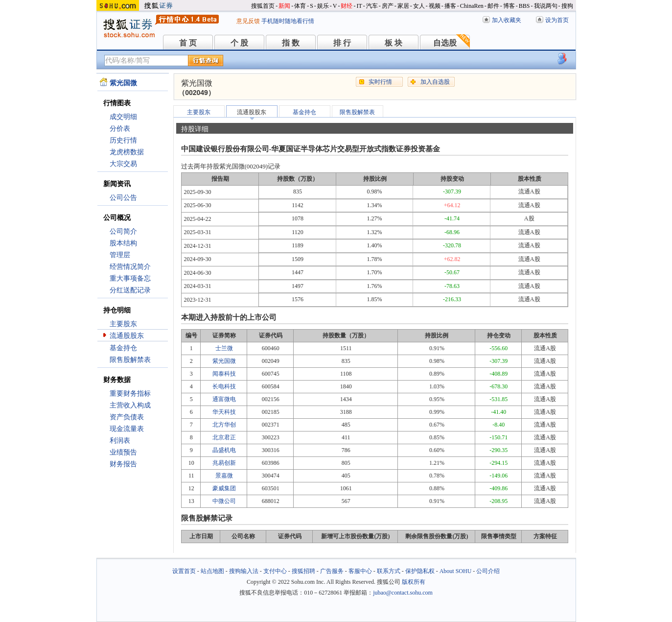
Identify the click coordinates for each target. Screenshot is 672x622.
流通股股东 (127, 336)
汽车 (372, 6)
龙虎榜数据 (127, 152)
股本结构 (123, 243)
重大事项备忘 (130, 278)
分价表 (120, 129)
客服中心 (360, 571)
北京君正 (224, 437)
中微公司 (224, 501)
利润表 (120, 441)
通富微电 (224, 399)
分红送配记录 (130, 290)
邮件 (493, 6)
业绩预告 (123, 452)
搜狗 (567, 6)
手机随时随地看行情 (288, 21)
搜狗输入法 (244, 571)
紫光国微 (224, 361)
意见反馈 (248, 21)
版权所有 (414, 582)
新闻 (284, 6)
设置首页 (184, 571)
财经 (347, 6)
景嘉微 (224, 476)
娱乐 (323, 6)
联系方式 (389, 571)
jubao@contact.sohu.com (403, 593)
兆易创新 (224, 463)
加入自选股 (435, 82)
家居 (403, 6)
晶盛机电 (224, 450)
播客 (450, 6)
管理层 (120, 255)
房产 (388, 6)
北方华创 (224, 425)
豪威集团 (224, 488)
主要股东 (123, 324)
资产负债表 (127, 417)
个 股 (239, 43)
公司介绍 (488, 571)
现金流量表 (127, 429)
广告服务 (332, 571)
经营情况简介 (130, 267)
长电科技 (224, 386)
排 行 (342, 43)
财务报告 (123, 464)
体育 (300, 6)
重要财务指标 (130, 394)
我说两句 (546, 6)
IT (359, 6)
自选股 (445, 43)
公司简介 (123, 231)
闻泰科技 (224, 374)
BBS (524, 6)
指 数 (291, 43)
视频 (435, 6)
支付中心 (275, 571)
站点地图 (212, 571)
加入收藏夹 (507, 20)
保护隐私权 (420, 571)
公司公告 (123, 198)
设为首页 (557, 20)
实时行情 (380, 82)
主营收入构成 (130, 405)
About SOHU (456, 571)
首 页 (188, 43)
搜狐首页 (263, 6)
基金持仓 (123, 348)
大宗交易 (123, 164)
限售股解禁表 (130, 360)
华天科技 (224, 412)
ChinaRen (472, 6)
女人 (419, 6)
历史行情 (123, 140)
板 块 (394, 43)
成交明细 (123, 117)
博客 (509, 6)
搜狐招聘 (303, 571)
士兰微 (224, 348)
